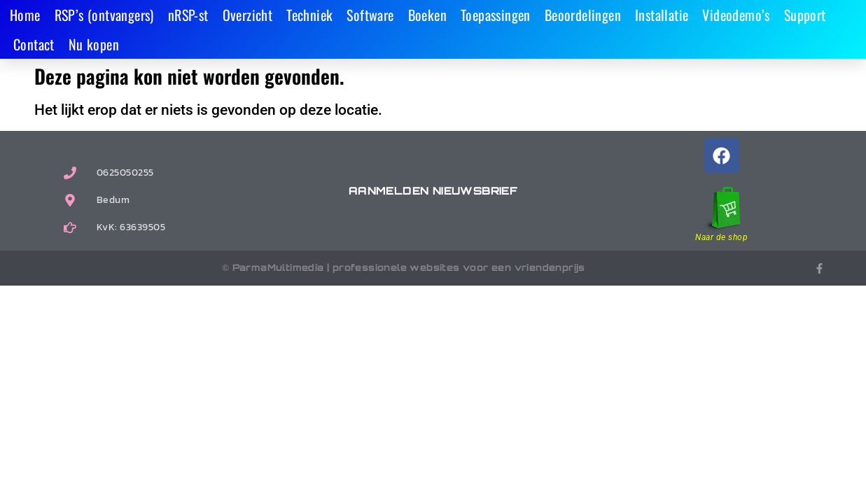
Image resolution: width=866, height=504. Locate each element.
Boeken (427, 15)
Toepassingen (496, 15)
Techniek (309, 15)
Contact (34, 44)
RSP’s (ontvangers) (104, 15)
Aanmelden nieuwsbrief (433, 191)
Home (25, 15)
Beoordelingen (583, 15)
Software (370, 15)
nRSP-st (188, 15)
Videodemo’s (736, 15)
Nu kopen (94, 44)
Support (805, 15)
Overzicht (248, 15)
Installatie (662, 15)
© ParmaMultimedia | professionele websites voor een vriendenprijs (404, 267)
